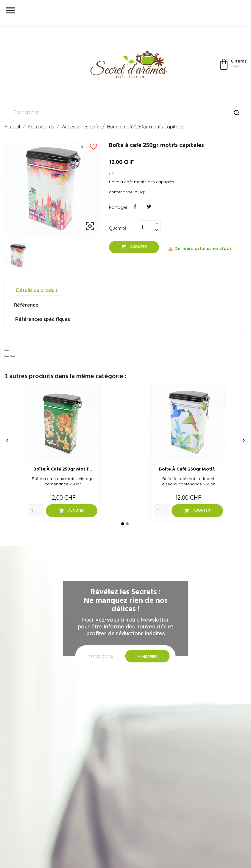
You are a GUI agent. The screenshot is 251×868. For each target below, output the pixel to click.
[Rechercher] (125, 112)
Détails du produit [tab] (37, 290)
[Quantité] (146, 227)
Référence (26, 305)
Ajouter (134, 247)
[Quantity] (36, 511)
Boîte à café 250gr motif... (63, 469)
